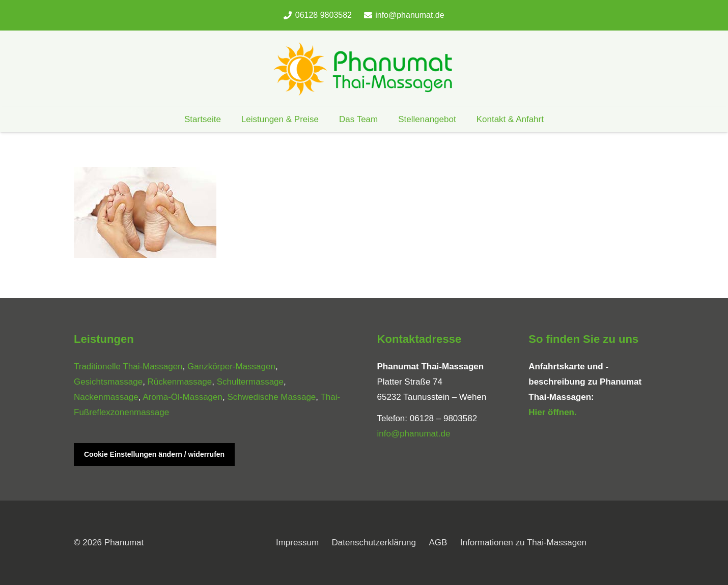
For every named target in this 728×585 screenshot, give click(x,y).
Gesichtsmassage (108, 382)
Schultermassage (250, 382)
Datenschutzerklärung (374, 543)
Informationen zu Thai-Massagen (523, 543)
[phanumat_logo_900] (364, 69)
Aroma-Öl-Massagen (183, 397)
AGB (438, 543)
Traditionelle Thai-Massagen (128, 367)
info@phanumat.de (414, 434)
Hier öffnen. (552, 412)
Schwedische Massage (271, 397)
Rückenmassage (180, 382)
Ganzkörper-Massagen (231, 367)
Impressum (297, 543)
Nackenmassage (106, 397)
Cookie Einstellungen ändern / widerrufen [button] (154, 454)
